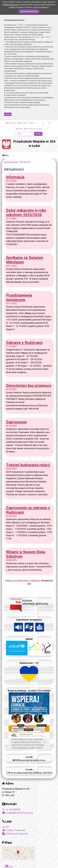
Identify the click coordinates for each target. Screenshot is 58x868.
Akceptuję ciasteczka (29, 11)
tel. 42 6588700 (11, 810)
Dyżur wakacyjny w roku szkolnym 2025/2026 (26, 213)
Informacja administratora (33, 129)
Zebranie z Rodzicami (24, 343)
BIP (6, 827)
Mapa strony (22, 123)
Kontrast (20, 129)
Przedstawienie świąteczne (19, 298)
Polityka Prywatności (14, 830)
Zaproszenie (16, 422)
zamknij (8, 114)
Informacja (15, 177)
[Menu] (29, 156)
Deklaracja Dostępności (15, 834)
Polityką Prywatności (11, 5)
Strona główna (11, 123)
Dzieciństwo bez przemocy (29, 386)
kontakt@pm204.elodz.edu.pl (18, 813)
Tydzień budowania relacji (28, 465)
